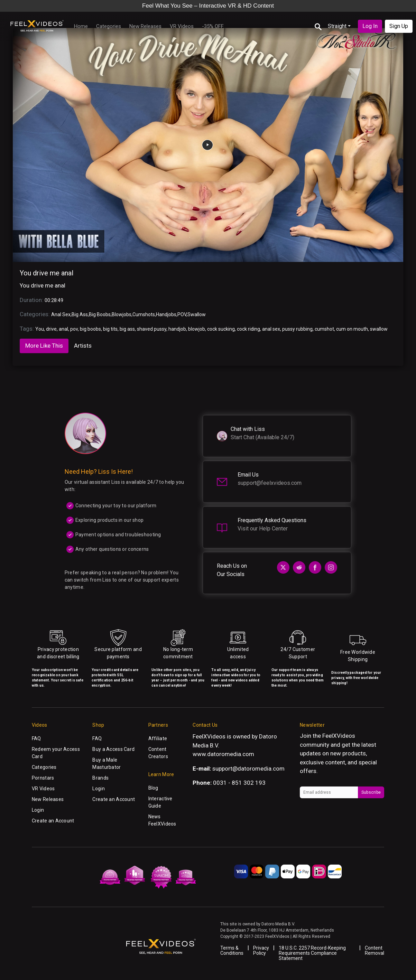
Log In (370, 26)
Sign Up (399, 26)
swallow (379, 329)
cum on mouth (352, 329)
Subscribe (371, 792)
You (40, 329)
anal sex (271, 329)
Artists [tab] (83, 346)
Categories (109, 26)
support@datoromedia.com (248, 769)
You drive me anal (47, 273)
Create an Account (53, 821)
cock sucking (221, 329)
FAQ (36, 738)
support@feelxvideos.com (270, 483)
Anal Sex (61, 314)
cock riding (248, 329)
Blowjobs (122, 314)
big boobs (90, 329)
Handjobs (166, 314)
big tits (110, 329)
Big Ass (80, 314)
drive (51, 329)
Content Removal (375, 950)
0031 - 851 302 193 (239, 783)
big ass (127, 329)
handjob (177, 329)
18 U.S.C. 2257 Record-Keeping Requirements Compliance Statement (312, 953)
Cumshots (144, 314)
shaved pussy (152, 329)
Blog (153, 788)
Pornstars (43, 778)
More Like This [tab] (44, 346)
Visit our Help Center (263, 529)
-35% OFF (213, 26)
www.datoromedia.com (223, 754)
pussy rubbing (297, 329)
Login (38, 810)
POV (182, 314)
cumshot (324, 329)
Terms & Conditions (232, 950)
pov (74, 329)
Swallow (197, 314)
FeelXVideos (339, 736)
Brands (100, 778)
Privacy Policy (261, 950)
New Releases (145, 26)
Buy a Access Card (113, 749)
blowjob (197, 329)
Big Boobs (100, 314)
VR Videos (182, 26)
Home (81, 26)
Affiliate (158, 738)
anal (63, 329)
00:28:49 (54, 300)
